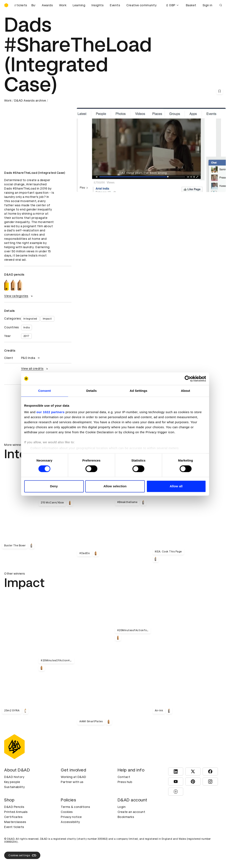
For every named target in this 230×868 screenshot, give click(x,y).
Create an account (132, 812)
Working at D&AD (74, 777)
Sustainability (14, 787)
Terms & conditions (75, 807)
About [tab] (186, 391)
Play (85, 188)
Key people (12, 782)
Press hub (125, 782)
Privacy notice (71, 817)
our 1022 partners (51, 412)
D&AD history (14, 777)
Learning (79, 5)
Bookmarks (126, 817)
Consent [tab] (45, 391)
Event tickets (14, 827)
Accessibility (70, 822)
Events (115, 5)
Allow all (176, 486)
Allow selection (115, 486)
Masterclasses (15, 822)
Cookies (67, 812)
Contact (124, 777)
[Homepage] (6, 5)
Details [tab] (91, 391)
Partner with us (72, 782)
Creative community (141, 5)
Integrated (30, 319)
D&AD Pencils (14, 807)
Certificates (13, 817)
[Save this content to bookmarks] (220, 91)
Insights (98, 5)
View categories (19, 296)
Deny (54, 486)
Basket (191, 5)
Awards (47, 5)
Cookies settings (22, 855)
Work (63, 5)
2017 (26, 336)
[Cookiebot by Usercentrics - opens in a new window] (188, 379)
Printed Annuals (16, 812)
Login (122, 807)
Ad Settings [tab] (139, 391)
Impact (47, 319)
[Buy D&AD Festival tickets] (25, 5)
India (27, 328)
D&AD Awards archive (30, 101)
